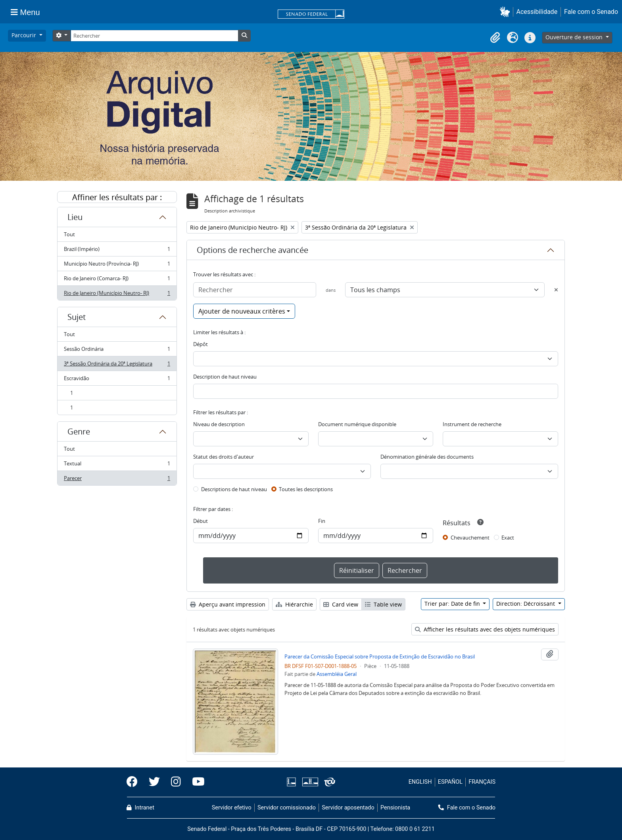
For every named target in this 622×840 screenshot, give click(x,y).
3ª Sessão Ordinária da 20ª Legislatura (117, 365)
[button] (506, 12)
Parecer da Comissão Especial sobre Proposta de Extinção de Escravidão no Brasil (380, 656)
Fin (322, 521)
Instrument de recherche (472, 424)
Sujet (77, 317)
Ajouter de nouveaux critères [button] (242, 311)
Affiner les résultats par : (117, 197)
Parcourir (25, 35)
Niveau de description (219, 424)
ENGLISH (420, 782)
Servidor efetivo (232, 808)
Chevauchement (470, 538)
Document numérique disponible (357, 424)
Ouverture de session (575, 37)
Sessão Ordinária (117, 351)
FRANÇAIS (482, 782)
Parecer (117, 480)
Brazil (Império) (117, 251)
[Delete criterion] (556, 290)
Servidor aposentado (348, 808)
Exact (508, 538)
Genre (79, 431)
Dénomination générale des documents (427, 457)
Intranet (140, 808)
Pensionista (395, 808)
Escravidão (117, 380)
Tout (69, 234)
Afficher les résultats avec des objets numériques (485, 629)
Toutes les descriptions (306, 489)
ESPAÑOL (450, 782)
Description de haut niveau (225, 377)
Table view (383, 604)
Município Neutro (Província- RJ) (117, 265)
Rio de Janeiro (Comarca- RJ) (117, 280)
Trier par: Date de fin (453, 604)
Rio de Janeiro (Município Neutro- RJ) (117, 295)
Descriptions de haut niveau (234, 489)
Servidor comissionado (287, 808)
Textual (117, 465)
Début (201, 521)
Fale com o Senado (591, 12)
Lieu (75, 217)
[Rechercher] (154, 36)
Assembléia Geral (337, 674)
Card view (341, 604)
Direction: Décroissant (526, 604)
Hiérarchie (294, 604)
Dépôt (201, 344)
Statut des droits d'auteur (224, 457)
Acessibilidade (537, 12)
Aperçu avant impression (228, 604)
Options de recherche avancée (252, 250)
